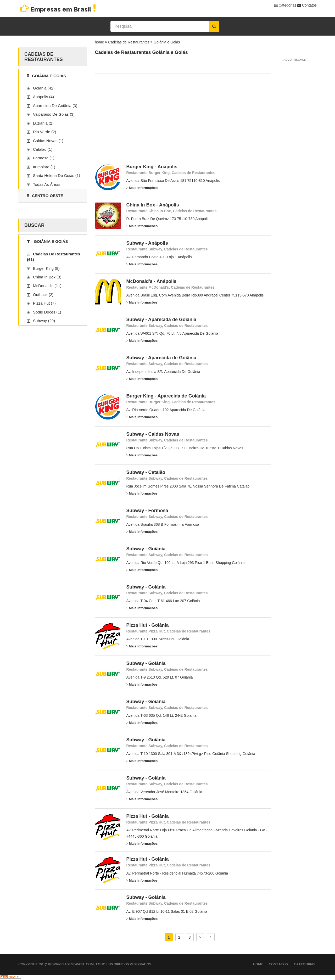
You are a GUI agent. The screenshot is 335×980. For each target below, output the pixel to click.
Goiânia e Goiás (167, 42)
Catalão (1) (43, 149)
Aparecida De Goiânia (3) (55, 106)
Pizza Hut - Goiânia (148, 625)
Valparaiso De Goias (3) (54, 114)
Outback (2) (43, 295)
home (100, 42)
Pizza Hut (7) (44, 303)
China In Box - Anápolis (153, 205)
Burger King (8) (46, 268)
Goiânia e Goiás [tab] (46, 76)
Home (258, 964)
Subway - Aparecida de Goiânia (161, 320)
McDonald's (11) (47, 286)
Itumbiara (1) (44, 167)
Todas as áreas (47, 184)
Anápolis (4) (43, 97)
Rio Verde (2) (44, 132)
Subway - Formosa (147, 511)
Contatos (307, 5)
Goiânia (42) (44, 88)
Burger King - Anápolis (152, 167)
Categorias (285, 5)
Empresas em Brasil (58, 9)
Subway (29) (44, 321)
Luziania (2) (43, 123)
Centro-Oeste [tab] (45, 196)
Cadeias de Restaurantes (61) (54, 257)
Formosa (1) (44, 158)
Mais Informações (142, 188)
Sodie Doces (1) (47, 312)
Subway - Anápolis (147, 243)
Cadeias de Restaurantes (129, 42)
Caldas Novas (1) (48, 141)
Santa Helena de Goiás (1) (57, 175)
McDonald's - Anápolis (152, 281)
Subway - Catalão (146, 472)
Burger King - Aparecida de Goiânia (166, 396)
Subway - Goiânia (146, 549)
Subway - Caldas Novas (153, 434)
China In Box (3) (47, 277)
